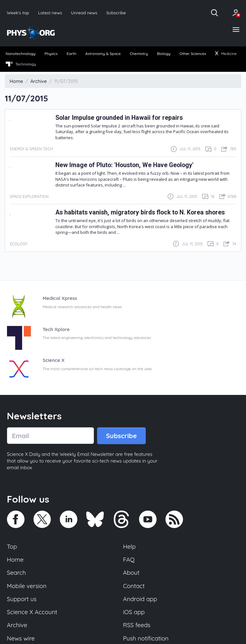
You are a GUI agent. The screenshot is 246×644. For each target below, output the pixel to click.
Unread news (84, 13)
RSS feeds (137, 625)
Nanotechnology (21, 54)
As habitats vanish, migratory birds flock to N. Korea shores (140, 212)
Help (130, 546)
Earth (71, 54)
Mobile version (27, 586)
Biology (164, 54)
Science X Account (32, 612)
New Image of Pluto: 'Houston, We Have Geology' (124, 165)
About (131, 573)
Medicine (226, 54)
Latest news (50, 13)
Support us (22, 599)
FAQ (129, 559)
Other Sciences (193, 54)
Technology (21, 64)
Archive (17, 625)
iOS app (134, 612)
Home (15, 559)
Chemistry (139, 54)
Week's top (18, 13)
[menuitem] (21, 54)
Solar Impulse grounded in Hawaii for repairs (119, 118)
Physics (51, 54)
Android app (140, 599)
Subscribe (116, 13)
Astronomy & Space (103, 54)
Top (12, 546)
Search (17, 573)
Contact (134, 586)
